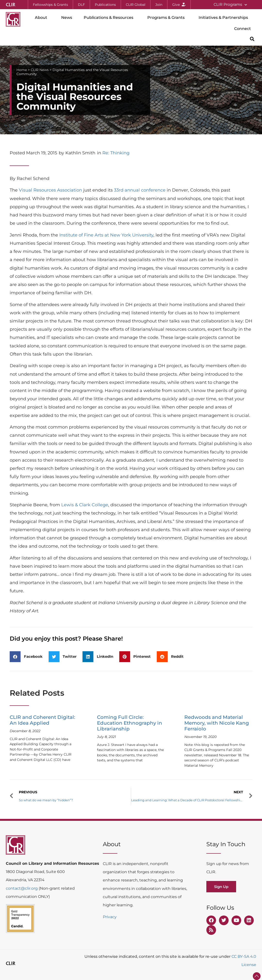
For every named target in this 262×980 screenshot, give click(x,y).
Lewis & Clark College (85, 505)
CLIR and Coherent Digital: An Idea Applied (42, 720)
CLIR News (40, 70)
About (42, 18)
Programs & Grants (167, 18)
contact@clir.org (22, 888)
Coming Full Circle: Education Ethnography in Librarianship (130, 723)
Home (22, 70)
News (67, 18)
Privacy (110, 917)
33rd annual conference (140, 190)
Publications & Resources (110, 18)
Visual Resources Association (50, 190)
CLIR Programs (230, 5)
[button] (252, 39)
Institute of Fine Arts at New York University (106, 235)
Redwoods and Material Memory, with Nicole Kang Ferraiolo (217, 723)
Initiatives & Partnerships (225, 18)
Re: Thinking (116, 153)
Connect (244, 29)
